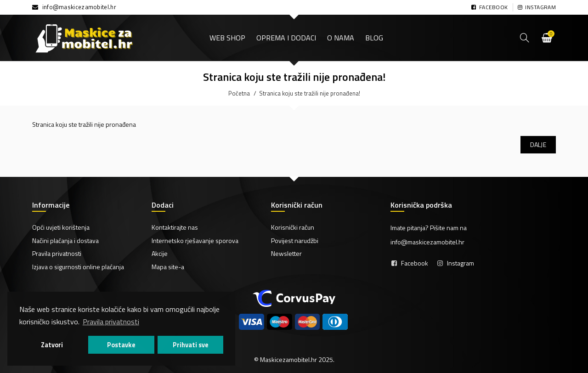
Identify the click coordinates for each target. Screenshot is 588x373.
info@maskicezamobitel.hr (79, 7)
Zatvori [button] (52, 345)
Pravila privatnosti (57, 253)
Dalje (538, 144)
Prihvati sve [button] (191, 345)
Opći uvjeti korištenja (61, 227)
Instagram (461, 263)
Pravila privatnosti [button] (111, 322)
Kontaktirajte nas (175, 227)
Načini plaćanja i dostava (65, 240)
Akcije (160, 253)
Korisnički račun (293, 227)
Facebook (415, 263)
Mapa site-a (168, 267)
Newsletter (286, 253)
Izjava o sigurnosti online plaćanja (78, 267)
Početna (239, 93)
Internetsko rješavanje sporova (195, 240)
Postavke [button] (121, 345)
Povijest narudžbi (295, 240)
